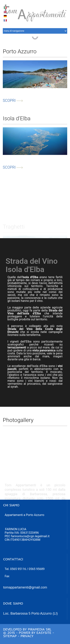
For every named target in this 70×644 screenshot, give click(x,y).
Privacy (27, 636)
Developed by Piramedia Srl (27, 629)
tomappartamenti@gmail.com (25, 587)
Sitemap (10, 636)
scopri (13, 102)
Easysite (44, 633)
